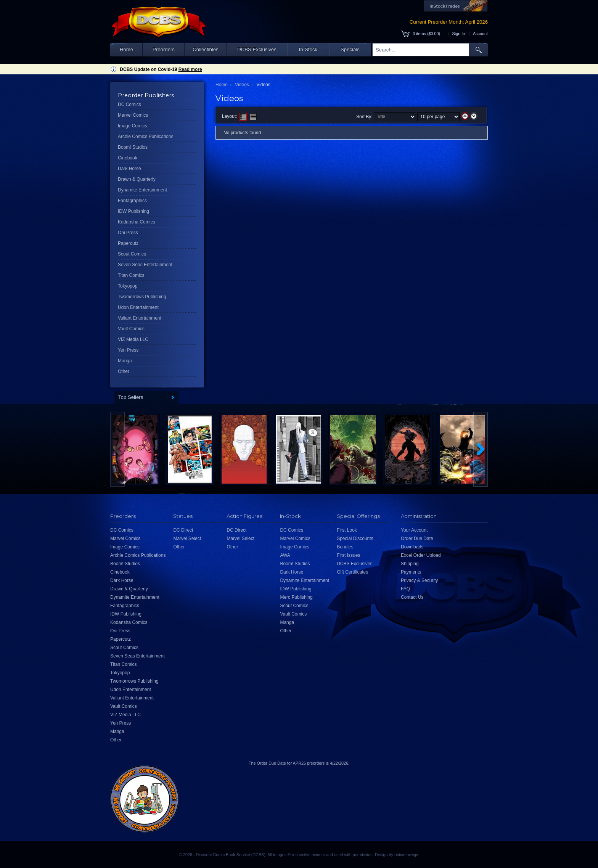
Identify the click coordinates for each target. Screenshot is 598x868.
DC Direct (183, 530)
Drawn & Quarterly (137, 179)
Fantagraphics (132, 201)
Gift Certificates (352, 572)
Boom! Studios (133, 147)
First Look (347, 530)
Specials (350, 49)
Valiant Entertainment (140, 318)
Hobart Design (406, 855)
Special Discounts (355, 538)
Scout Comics (132, 254)
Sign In (459, 34)
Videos (242, 85)
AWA (285, 555)
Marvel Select (187, 538)
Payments (411, 572)
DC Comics (129, 104)
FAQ (405, 589)
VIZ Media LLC (133, 339)
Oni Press (128, 233)
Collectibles (205, 49)
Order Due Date (417, 538)
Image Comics (133, 126)
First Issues (348, 555)
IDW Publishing (133, 211)
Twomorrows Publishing (142, 297)
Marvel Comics (133, 115)
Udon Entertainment (138, 307)
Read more (190, 69)
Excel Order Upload (421, 555)
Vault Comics (131, 329)
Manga (125, 361)
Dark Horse (129, 169)
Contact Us (412, 597)
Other (124, 371)
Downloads (412, 547)
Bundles (345, 547)
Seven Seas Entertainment (145, 265)
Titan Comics (131, 275)
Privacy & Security (419, 580)
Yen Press (128, 350)
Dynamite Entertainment (142, 190)
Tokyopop (128, 286)
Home (126, 49)
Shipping (410, 564)
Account (480, 34)
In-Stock (308, 49)
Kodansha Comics (136, 222)
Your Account (414, 530)
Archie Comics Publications (145, 137)
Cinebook (128, 158)
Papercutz (128, 243)
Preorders (164, 49)
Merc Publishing (296, 597)
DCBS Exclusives (257, 49)
